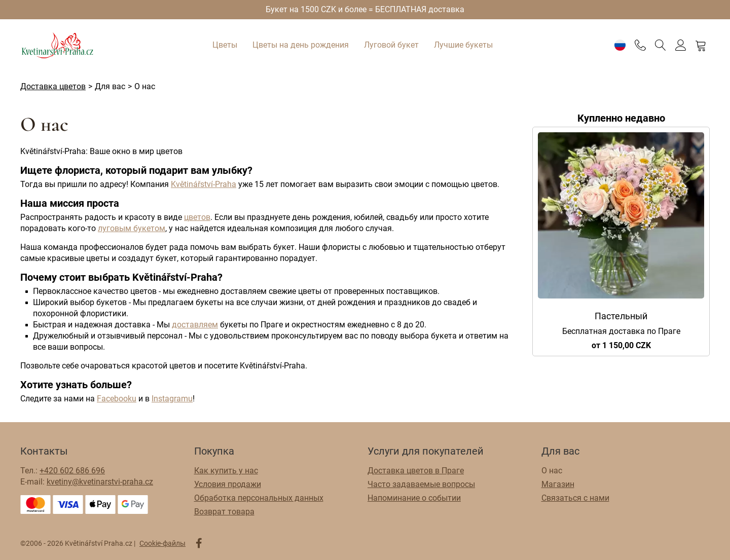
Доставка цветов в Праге (416, 471)
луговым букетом (132, 228)
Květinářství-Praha (204, 184)
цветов (197, 217)
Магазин (558, 484)
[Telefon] (640, 45)
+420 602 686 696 (72, 471)
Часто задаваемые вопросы (421, 484)
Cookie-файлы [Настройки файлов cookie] (162, 543)
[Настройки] (620, 45)
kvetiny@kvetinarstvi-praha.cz (100, 482)
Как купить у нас (226, 471)
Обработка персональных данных (259, 498)
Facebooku (117, 399)
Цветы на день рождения (301, 45)
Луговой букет (391, 45)
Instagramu (172, 399)
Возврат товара (224, 512)
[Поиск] (660, 45)
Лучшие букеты (463, 45)
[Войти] (681, 45)
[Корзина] (701, 45)
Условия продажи (228, 484)
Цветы (225, 45)
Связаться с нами (575, 498)
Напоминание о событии (414, 498)
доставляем (195, 325)
